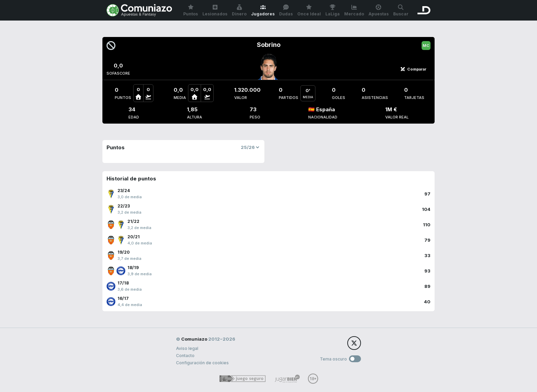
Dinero (239, 10)
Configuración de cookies (202, 363)
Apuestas (379, 10)
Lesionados (215, 10)
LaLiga (333, 10)
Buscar (401, 10)
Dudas (286, 10)
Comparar (413, 69)
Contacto (185, 356)
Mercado (354, 10)
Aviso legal (187, 348)
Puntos (191, 10)
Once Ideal (309, 10)
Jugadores (263, 10)
